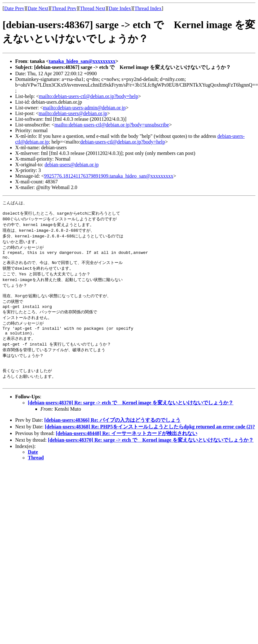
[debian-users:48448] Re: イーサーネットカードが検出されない (126, 450)
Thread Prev (64, 8)
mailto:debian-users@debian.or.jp (73, 113)
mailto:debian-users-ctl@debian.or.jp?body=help (88, 96)
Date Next (38, 8)
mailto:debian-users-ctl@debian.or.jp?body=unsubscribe (112, 125)
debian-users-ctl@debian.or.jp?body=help (123, 142)
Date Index (120, 8)
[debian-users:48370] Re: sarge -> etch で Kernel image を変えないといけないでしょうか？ (131, 420)
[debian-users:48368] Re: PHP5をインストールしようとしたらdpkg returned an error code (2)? (150, 444)
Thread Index (148, 8)
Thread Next (93, 8)
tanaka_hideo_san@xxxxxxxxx (82, 61)
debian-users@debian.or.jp (72, 165)
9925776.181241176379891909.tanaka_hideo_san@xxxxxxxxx (109, 176)
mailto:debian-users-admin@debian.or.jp (84, 108)
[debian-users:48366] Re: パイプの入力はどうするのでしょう (112, 437)
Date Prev (14, 8)
